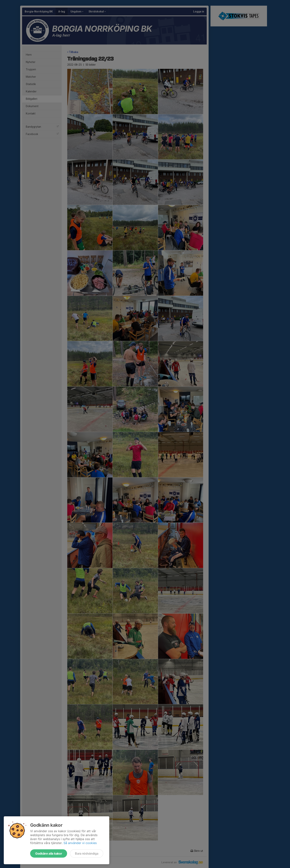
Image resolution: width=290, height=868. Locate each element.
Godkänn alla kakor (49, 853)
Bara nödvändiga (87, 853)
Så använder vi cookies (80, 843)
